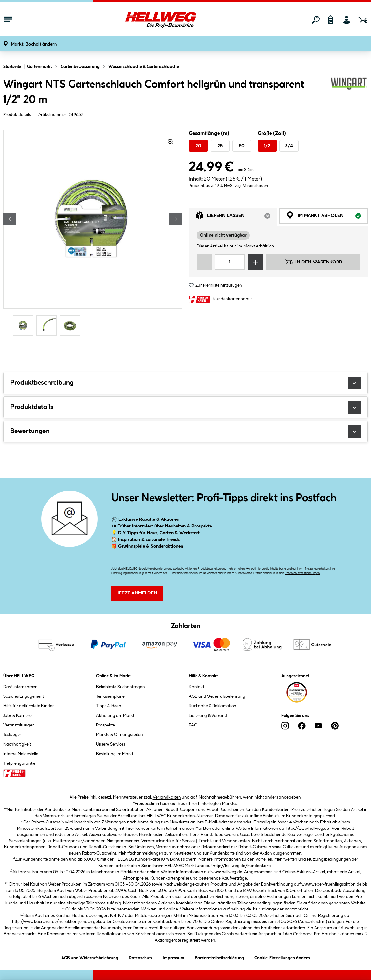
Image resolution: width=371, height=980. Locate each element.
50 (242, 146)
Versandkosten (167, 797)
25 (220, 146)
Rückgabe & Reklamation (213, 706)
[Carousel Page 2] (48, 326)
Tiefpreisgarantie (19, 763)
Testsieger (12, 735)
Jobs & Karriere (17, 716)
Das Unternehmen (20, 687)
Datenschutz (141, 957)
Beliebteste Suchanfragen (120, 687)
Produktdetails (17, 115)
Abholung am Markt (115, 716)
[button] (34, 44)
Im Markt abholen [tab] (327, 217)
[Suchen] (316, 20)
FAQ (193, 725)
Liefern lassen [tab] (236, 217)
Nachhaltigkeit (17, 744)
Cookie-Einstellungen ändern (282, 957)
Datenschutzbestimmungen (302, 573)
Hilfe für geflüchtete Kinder (29, 706)
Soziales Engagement (24, 696)
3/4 (289, 146)
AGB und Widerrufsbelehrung (217, 696)
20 (198, 146)
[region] (93, 234)
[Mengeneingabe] (230, 262)
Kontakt (197, 687)
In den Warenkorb (313, 262)
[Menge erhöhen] (256, 262)
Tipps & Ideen (109, 706)
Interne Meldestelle (21, 754)
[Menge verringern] (204, 262)
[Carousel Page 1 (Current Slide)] (25, 326)
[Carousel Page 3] (72, 326)
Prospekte (105, 725)
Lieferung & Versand (208, 716)
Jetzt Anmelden (137, 593)
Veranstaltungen (19, 725)
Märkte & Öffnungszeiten (119, 735)
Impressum (174, 957)
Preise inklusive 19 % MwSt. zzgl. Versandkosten (228, 186)
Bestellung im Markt (115, 754)
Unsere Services (111, 744)
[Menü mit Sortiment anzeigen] (8, 20)
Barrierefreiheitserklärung (219, 957)
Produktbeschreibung (185, 383)
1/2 (267, 146)
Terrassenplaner (111, 696)
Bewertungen (185, 431)
